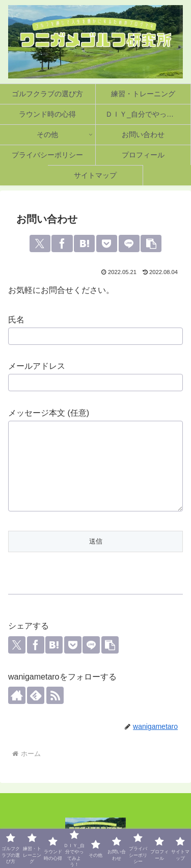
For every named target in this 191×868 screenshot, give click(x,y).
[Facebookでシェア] (62, 243)
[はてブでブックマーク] (84, 243)
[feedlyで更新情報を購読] (36, 695)
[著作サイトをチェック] (17, 695)
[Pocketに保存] (107, 243)
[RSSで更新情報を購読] (55, 695)
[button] (151, 243)
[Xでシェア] (40, 243)
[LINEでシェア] (129, 243)
